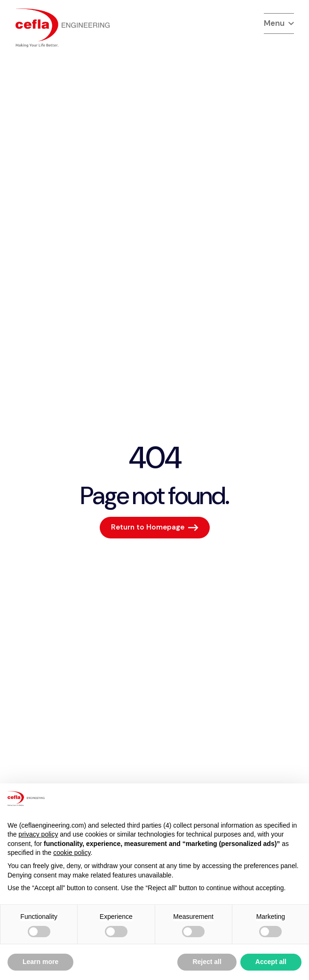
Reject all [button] (207, 962)
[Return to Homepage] (155, 528)
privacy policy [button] (38, 834)
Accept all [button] (271, 962)
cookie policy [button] (72, 853)
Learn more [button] (40, 962)
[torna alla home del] (63, 28)
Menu (279, 23)
